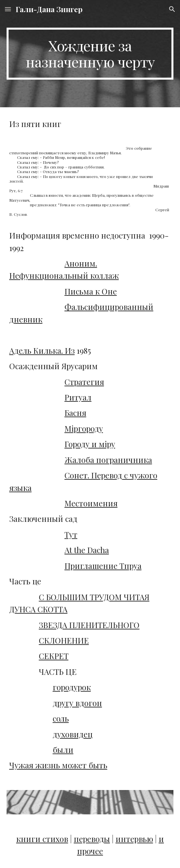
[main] (90, 54)
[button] (8, 9)
